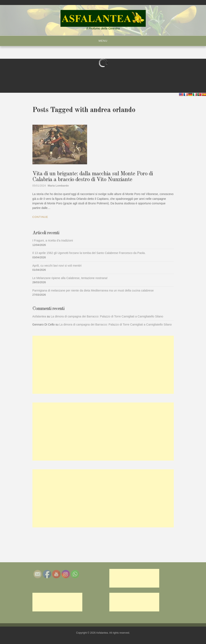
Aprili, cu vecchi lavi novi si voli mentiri (57, 266)
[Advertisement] (103, 365)
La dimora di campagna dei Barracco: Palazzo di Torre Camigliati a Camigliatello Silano (107, 316)
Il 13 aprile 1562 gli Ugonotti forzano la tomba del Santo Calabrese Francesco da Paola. (89, 253)
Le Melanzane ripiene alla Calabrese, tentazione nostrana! (70, 278)
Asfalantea (39, 316)
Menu (103, 41)
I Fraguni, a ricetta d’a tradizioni (53, 240)
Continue (40, 217)
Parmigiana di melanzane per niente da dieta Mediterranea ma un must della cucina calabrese (93, 290)
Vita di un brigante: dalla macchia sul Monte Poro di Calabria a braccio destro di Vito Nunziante (93, 177)
